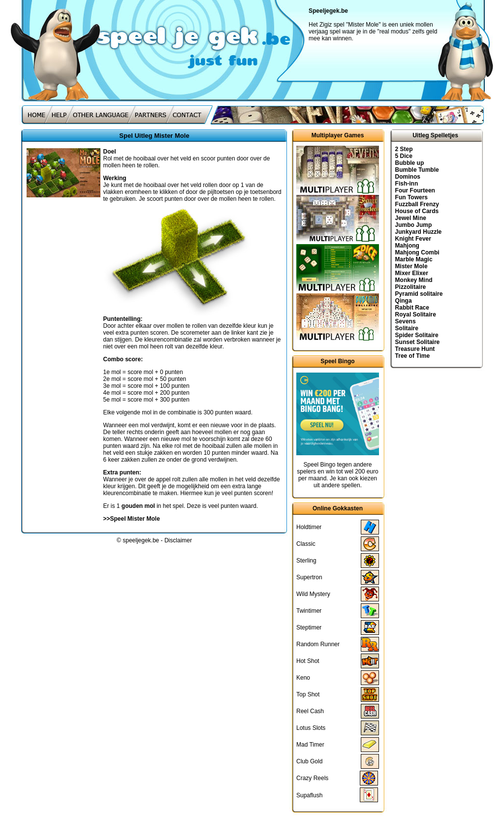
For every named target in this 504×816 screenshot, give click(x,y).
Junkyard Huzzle (419, 232)
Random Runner (318, 644)
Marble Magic (414, 259)
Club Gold (309, 761)
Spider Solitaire (417, 335)
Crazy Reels (312, 778)
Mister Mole (411, 266)
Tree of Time (412, 356)
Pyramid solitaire (419, 294)
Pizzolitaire (411, 287)
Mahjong (407, 246)
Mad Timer (310, 745)
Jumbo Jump (414, 225)
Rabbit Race (412, 308)
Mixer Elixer (412, 273)
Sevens (406, 321)
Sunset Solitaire (418, 342)
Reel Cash (310, 711)
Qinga (404, 301)
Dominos (408, 177)
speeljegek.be (141, 540)
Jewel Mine (411, 218)
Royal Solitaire (416, 314)
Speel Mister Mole (135, 519)
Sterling (306, 561)
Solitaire (407, 328)
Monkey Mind (414, 280)
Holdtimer (309, 527)
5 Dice (404, 156)
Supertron (309, 577)
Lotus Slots (311, 728)
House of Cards (417, 211)
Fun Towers (411, 197)
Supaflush (309, 795)
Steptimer (309, 628)
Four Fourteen (415, 190)
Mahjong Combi (417, 252)
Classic (306, 544)
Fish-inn (407, 184)
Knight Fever (413, 239)
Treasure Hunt (415, 349)
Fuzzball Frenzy (417, 204)
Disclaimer (178, 540)
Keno (303, 678)
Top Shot (308, 694)
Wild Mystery (313, 594)
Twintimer (309, 611)
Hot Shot (308, 661)
